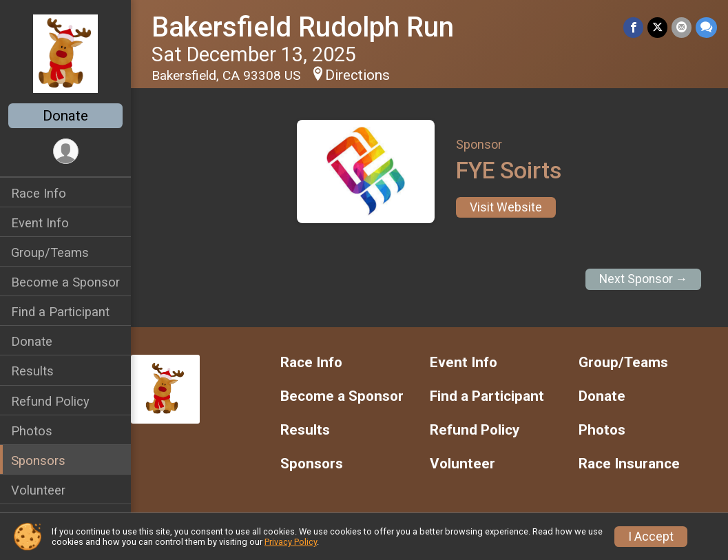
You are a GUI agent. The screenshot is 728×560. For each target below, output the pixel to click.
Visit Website (506, 207)
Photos (32, 431)
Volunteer (38, 490)
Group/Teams (50, 252)
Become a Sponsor (65, 282)
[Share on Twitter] (657, 27)
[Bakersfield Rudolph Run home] (65, 53)
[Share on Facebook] (633, 27)
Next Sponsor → (644, 279)
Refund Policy (50, 401)
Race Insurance (629, 464)
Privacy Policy (291, 542)
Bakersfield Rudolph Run (303, 27)
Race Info (39, 193)
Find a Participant (60, 312)
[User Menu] (66, 151)
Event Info (40, 223)
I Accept (651, 537)
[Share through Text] (706, 27)
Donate (65, 116)
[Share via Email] (682, 27)
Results (32, 371)
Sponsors (38, 460)
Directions (357, 75)
